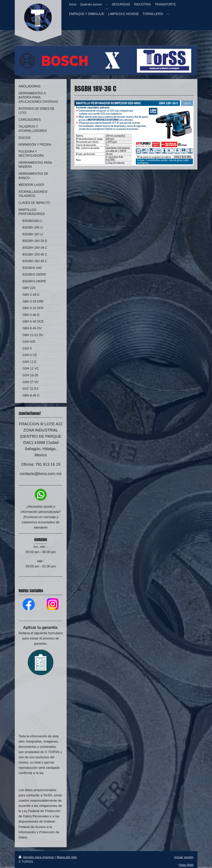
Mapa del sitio (67, 857)
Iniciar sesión (184, 857)
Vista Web (186, 865)
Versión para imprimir (37, 857)
